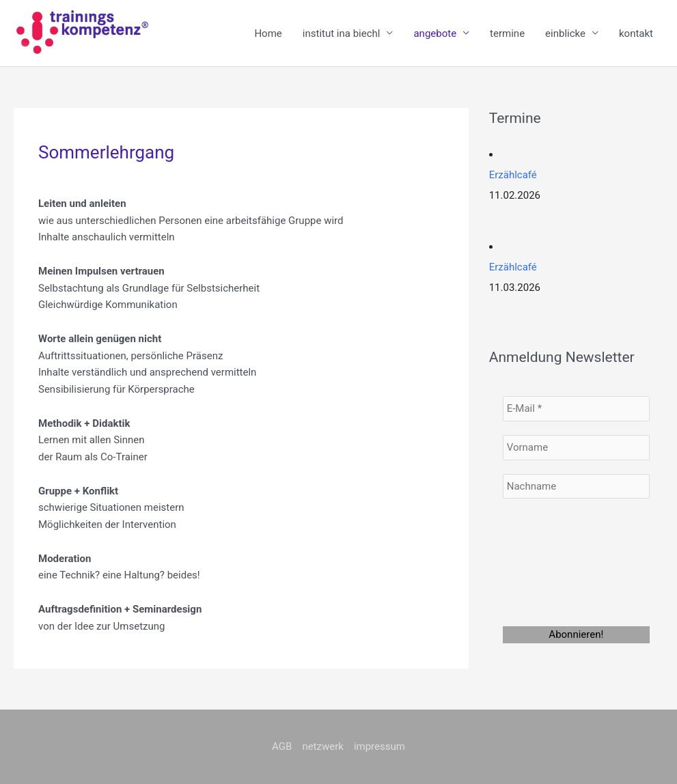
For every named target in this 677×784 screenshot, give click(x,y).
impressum (379, 746)
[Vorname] (576, 448)
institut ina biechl (342, 33)
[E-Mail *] (576, 409)
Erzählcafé (513, 175)
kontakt (636, 33)
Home (268, 33)
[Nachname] (576, 487)
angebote (435, 33)
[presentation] (559, 561)
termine (507, 33)
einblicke (565, 33)
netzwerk (323, 746)
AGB (282, 746)
